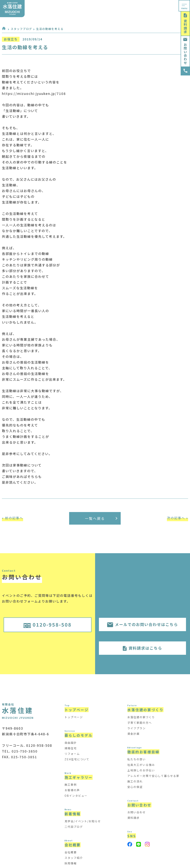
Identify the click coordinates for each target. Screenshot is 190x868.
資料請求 (185, 24)
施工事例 (71, 785)
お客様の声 (72, 790)
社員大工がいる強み (141, 765)
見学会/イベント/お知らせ (83, 821)
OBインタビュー (76, 796)
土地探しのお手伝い (141, 770)
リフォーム (72, 754)
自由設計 (71, 743)
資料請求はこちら (142, 648)
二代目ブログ (74, 827)
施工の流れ (135, 781)
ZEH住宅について (77, 759)
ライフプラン (137, 728)
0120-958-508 (48, 624)
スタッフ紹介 (74, 858)
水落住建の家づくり (141, 717)
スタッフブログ (21, 29)
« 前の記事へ (13, 518)
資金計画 (133, 734)
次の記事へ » (177, 518)
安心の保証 (135, 787)
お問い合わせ (185, 51)
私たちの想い (137, 759)
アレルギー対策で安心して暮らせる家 (153, 776)
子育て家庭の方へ (140, 723)
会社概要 (71, 852)
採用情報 (71, 863)
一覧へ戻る (101, 518)
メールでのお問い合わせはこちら (143, 624)
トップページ (74, 717)
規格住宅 (71, 748)
